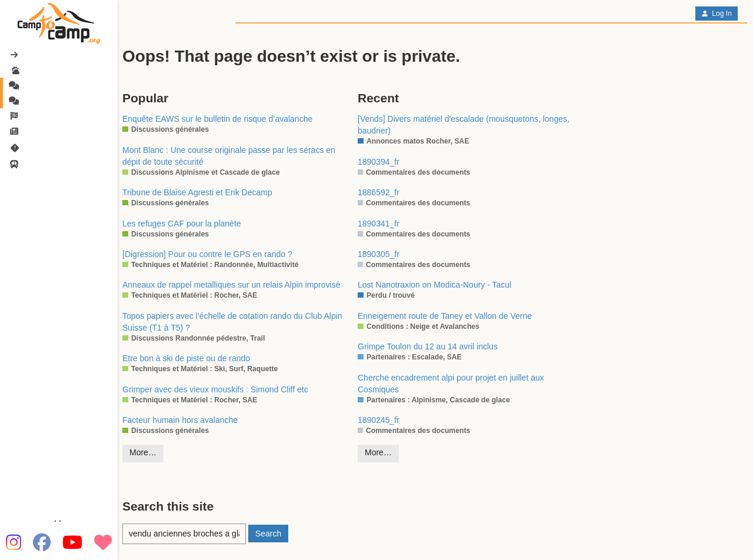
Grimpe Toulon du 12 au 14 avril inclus (428, 346)
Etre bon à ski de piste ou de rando (186, 358)
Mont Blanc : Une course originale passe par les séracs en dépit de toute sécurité (229, 156)
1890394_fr (379, 162)
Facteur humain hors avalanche (180, 420)
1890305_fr (379, 254)
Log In (717, 14)
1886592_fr (379, 192)
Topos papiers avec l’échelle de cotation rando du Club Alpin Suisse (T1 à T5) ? (232, 322)
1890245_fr (379, 420)
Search (268, 534)
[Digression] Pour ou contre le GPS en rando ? (207, 254)
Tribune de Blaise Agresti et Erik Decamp (197, 192)
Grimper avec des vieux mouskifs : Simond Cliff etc (215, 389)
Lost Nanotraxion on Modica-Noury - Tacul (434, 285)
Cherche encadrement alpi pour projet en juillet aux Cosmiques (451, 384)
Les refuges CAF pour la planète (182, 224)
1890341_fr (379, 224)
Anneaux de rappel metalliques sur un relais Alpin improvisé (231, 285)
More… (143, 452)
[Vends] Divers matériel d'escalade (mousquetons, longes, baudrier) (464, 125)
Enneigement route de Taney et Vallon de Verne (445, 316)
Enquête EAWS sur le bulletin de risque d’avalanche (217, 119)
